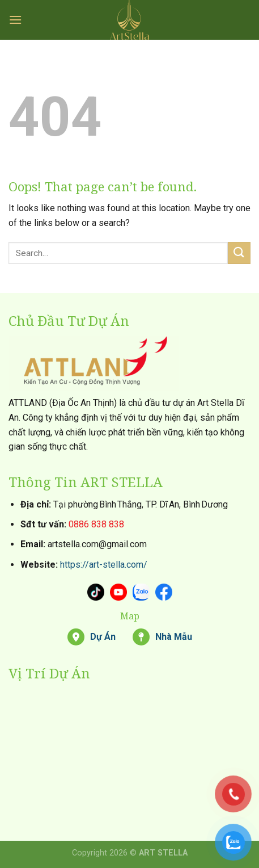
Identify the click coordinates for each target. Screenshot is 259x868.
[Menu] (15, 20)
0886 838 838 (96, 524)
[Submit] (239, 253)
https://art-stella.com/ (104, 565)
